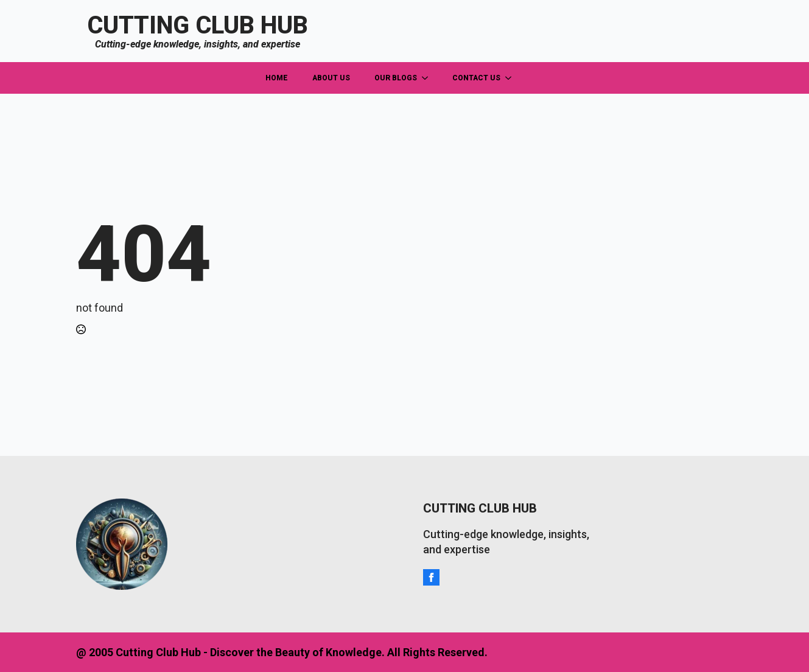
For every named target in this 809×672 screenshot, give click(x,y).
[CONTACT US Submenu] (512, 78)
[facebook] (431, 577)
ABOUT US (331, 78)
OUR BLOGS (396, 78)
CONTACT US (476, 78)
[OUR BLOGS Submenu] (429, 78)
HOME (277, 78)
